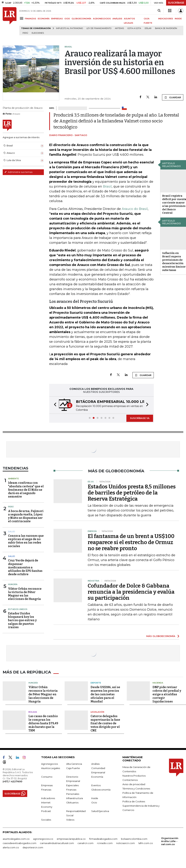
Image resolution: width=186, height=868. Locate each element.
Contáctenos (130, 780)
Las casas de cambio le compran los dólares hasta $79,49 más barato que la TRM (43, 723)
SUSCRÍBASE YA (140, 418)
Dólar (148, 28)
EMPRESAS (57, 19)
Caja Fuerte (73, 768)
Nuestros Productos (134, 775)
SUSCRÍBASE (176, 3)
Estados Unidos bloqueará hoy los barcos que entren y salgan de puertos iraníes (22, 620)
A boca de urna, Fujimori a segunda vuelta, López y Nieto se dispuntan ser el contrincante (26, 516)
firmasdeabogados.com (103, 838)
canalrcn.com (85, 843)
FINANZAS (31, 19)
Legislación (97, 711)
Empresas (47, 785)
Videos (70, 819)
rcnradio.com (105, 843)
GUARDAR (173, 97)
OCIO (67, 19)
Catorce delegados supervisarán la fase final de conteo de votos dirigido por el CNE (105, 723)
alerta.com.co (11, 847)
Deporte (96, 682)
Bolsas (33, 711)
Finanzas (46, 789)
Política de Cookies (134, 801)
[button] (54, 405)
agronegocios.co (43, 838)
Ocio (94, 802)
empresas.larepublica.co (71, 838)
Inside (95, 798)
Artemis (119, 28)
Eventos (96, 785)
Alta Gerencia (74, 763)
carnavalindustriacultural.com (57, 843)
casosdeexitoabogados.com (20, 843)
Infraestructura (75, 798)
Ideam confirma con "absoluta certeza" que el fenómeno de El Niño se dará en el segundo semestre (26, 490)
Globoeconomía (101, 789)
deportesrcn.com (33, 847)
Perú (25, 33)
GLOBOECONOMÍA (81, 19)
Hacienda (158, 682)
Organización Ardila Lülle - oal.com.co (170, 841)
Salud (12, 532)
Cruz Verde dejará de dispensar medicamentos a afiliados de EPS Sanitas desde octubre (25, 567)
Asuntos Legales (51, 768)
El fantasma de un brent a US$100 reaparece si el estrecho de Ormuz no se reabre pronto (131, 542)
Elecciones (38, 33)
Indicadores (48, 798)
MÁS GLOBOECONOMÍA (161, 636)
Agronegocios (49, 763)
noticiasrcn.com (125, 843)
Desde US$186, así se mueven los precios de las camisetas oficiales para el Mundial (105, 694)
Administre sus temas (18, 172)
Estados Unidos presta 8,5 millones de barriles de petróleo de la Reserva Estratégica (132, 493)
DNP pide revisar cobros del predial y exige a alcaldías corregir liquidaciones (167, 694)
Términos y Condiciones (136, 788)
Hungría (13, 584)
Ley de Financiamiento (99, 28)
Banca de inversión (166, 28)
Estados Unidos (18, 609)
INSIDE (178, 19)
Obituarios (72, 802)
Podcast (46, 811)
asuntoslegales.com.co (16, 838)
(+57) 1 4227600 (12, 781)
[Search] (159, 11)
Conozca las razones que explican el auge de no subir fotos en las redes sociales (26, 541)
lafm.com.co (146, 843)
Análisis (95, 763)
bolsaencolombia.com (134, 838)
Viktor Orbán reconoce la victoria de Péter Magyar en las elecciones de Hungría (25, 594)
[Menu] (22, 18)
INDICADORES (166, 19)
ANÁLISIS (117, 19)
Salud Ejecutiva (100, 811)
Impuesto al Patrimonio (69, 28)
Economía (97, 776)
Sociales (46, 819)
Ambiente (13, 479)
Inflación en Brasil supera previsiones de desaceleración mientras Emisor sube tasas (174, 262)
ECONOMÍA (44, 19)
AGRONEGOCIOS (102, 19)
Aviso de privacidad (134, 784)
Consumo (47, 776)
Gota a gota (134, 28)
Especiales (72, 785)
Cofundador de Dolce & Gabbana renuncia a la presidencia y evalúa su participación (131, 592)
